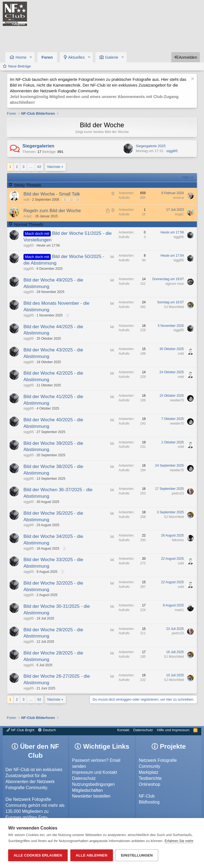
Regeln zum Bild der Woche (52, 211)
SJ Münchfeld (174, 307)
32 (71, 200)
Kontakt (123, 730)
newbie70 (177, 400)
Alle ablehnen (92, 855)
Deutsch (47, 730)
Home (21, 57)
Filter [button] (186, 177)
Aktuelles (76, 57)
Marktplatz (149, 772)
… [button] (31, 167)
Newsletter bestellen (91, 796)
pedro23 (178, 493)
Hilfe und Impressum (173, 730)
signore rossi (175, 284)
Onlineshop (150, 784)
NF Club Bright (20, 730)
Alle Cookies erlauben (38, 855)
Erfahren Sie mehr (179, 841)
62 (39, 167)
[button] (31, 57)
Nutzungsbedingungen (93, 784)
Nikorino (178, 540)
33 (78, 200)
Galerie (112, 57)
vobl (26, 200)
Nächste (54, 167)
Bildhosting (149, 802)
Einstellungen (137, 855)
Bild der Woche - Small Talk (52, 194)
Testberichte (150, 778)
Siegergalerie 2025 (151, 146)
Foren (47, 57)
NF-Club (147, 796)
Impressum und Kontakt (94, 772)
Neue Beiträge (19, 66)
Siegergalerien (38, 146)
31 (65, 200)
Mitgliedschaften (87, 790)
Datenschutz (143, 730)
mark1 (179, 610)
